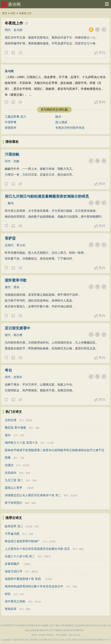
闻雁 (8, 458)
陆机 (34, 503)
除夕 (58, 117)
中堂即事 (11, 122)
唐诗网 (14, 4)
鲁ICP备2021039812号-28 (97, 640)
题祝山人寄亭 (14, 488)
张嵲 (35, 480)
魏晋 (27, 503)
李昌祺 (49, 579)
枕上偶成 (61, 122)
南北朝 (29, 526)
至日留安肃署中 (18, 328)
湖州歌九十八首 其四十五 (21, 443)
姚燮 (28, 609)
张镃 (75, 587)
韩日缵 (18, 335)
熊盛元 (28, 564)
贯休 (16, 287)
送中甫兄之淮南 (15, 601)
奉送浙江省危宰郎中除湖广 (22, 541)
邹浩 (37, 526)
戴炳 (81, 549)
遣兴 (8, 435)
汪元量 (50, 443)
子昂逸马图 (12, 534)
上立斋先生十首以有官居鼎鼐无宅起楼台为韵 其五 (37, 549)
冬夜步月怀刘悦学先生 (70, 128)
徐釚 (37, 428)
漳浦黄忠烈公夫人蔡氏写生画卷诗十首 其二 (33, 495)
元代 (16, 435)
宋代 (8, 161)
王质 (22, 458)
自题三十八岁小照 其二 (20, 556)
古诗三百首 (65, 640)
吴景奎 (52, 542)
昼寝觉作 (11, 128)
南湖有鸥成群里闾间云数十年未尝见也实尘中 (34, 586)
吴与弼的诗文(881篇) (54, 110)
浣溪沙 (9, 465)
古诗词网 (42, 640)
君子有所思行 (14, 503)
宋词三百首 (53, 640)
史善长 (18, 377)
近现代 (9, 245)
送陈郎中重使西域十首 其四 (23, 579)
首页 (5, 13)
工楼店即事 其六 (15, 117)
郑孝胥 (47, 557)
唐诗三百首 (78, 640)
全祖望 (74, 496)
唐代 (8, 287)
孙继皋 (31, 488)
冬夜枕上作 (25, 13)
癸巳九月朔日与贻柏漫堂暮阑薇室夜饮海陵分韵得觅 (47, 196)
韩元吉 (38, 602)
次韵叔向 (11, 473)
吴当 (22, 594)
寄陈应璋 (11, 609)
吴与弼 (18, 30)
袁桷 (31, 534)
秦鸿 (11, 203)
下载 (20, 53)
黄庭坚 (29, 420)
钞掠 (8, 594)
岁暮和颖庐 (12, 564)
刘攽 (16, 161)
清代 (8, 377)
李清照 (26, 465)
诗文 (13, 13)
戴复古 (35, 572)
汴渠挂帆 (12, 154)
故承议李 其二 (14, 526)
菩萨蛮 (10, 238)
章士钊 (21, 245)
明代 (8, 30)
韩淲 (28, 473)
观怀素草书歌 (16, 280)
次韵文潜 (11, 420)
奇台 (8, 370)
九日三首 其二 (14, 480)
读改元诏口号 (14, 571)
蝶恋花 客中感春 (15, 428)
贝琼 (22, 435)
